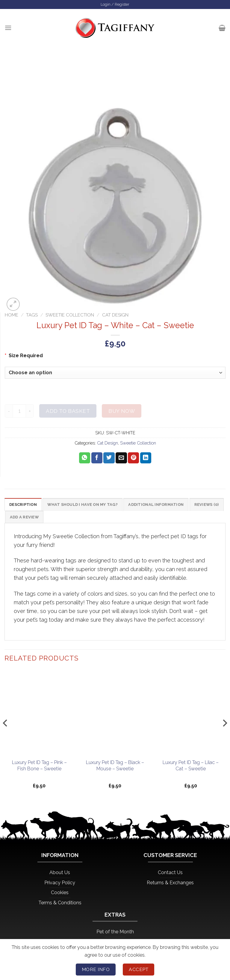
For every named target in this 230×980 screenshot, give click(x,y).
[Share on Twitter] (109, 459)
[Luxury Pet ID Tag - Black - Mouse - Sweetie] (115, 715)
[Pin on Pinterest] (133, 459)
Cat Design (115, 316)
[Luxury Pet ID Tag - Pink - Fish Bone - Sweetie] (39, 715)
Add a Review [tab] (63, 519)
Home (12, 316)
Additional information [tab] (170, 506)
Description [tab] (25, 506)
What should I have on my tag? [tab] (90, 506)
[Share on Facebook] (97, 459)
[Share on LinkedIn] (146, 459)
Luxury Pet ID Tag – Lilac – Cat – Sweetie (191, 768)
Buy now (122, 412)
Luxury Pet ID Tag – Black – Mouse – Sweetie (115, 768)
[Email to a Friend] (121, 459)
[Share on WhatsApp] (85, 459)
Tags (32, 316)
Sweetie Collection (70, 316)
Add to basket (68, 412)
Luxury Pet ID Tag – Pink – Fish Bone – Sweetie (39, 768)
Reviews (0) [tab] (23, 519)
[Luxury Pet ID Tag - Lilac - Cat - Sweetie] (191, 715)
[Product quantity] (19, 412)
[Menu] (9, 29)
